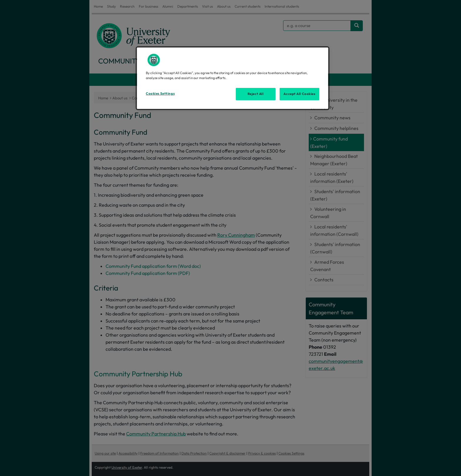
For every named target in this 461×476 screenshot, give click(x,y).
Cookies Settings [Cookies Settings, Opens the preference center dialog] (160, 93)
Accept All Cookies (299, 94)
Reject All (256, 94)
